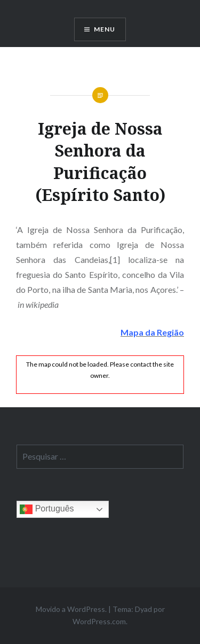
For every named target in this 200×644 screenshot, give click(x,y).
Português (47, 509)
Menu (105, 29)
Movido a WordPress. (71, 609)
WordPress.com (99, 621)
